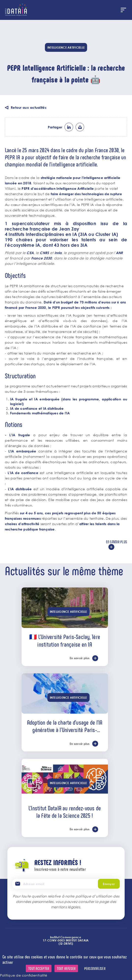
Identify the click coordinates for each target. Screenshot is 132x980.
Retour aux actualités (29, 107)
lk (69, 127)
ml (80, 127)
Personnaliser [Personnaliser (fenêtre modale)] (95, 968)
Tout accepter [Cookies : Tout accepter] (39, 968)
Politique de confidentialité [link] (24, 975)
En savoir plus (117, 542)
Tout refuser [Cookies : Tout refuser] (66, 968)
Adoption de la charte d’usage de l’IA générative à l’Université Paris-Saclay (65, 726)
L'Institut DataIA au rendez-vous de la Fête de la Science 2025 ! (65, 812)
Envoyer (109, 884)
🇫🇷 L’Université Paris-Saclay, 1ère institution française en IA (65, 640)
